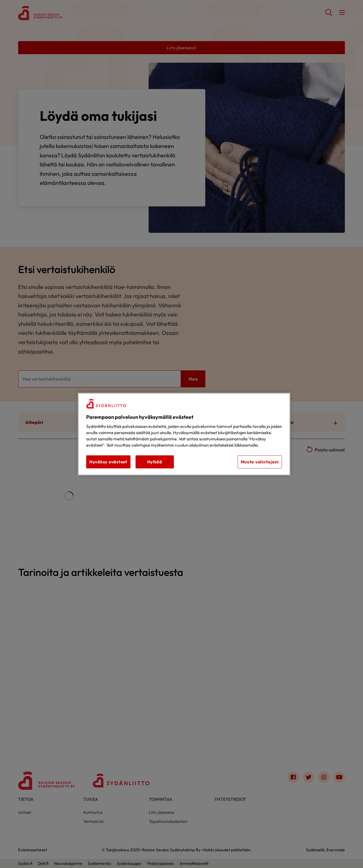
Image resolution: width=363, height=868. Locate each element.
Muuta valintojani (260, 462)
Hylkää (155, 462)
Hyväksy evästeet (108, 462)
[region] (184, 434)
